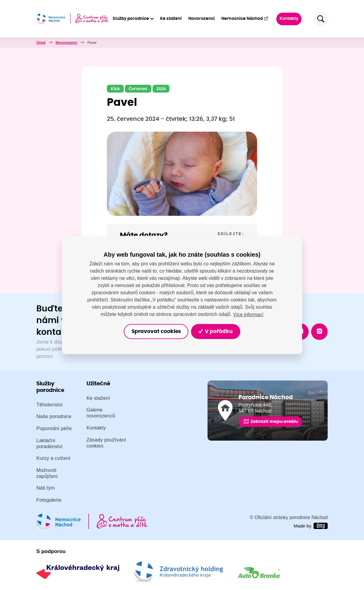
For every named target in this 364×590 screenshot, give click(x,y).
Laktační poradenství (49, 443)
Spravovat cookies (156, 331)
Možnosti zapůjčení (47, 473)
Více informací (248, 314)
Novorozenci (202, 19)
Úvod (41, 43)
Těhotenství (49, 405)
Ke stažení (171, 19)
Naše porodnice (54, 417)
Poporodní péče (54, 428)
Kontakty (289, 19)
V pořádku (216, 331)
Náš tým (46, 488)
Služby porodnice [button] (131, 19)
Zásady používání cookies (106, 443)
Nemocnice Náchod (245, 18)
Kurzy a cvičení (53, 459)
